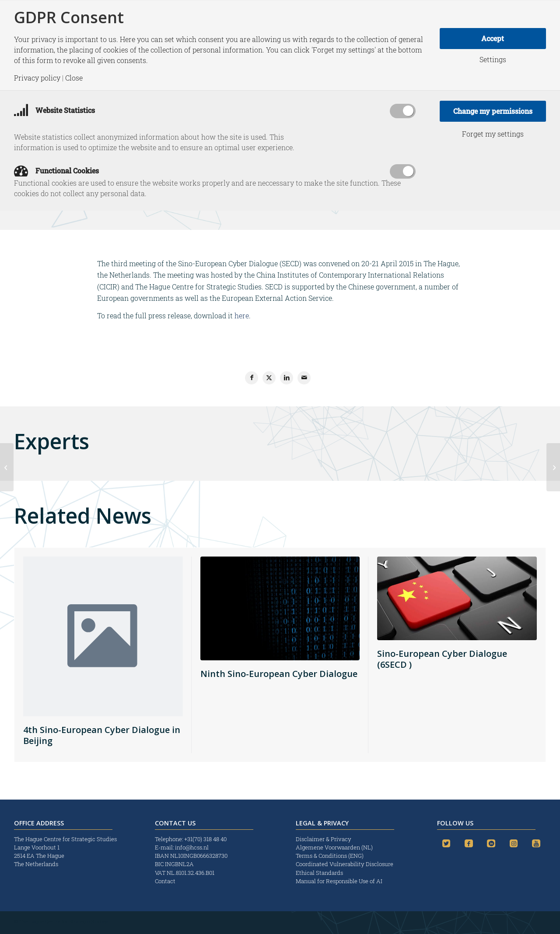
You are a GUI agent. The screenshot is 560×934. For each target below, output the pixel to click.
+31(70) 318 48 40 (205, 839)
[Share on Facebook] (252, 378)
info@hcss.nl (192, 847)
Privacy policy (37, 78)
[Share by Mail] (304, 378)
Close (74, 78)
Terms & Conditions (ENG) (330, 856)
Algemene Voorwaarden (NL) (335, 847)
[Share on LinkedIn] (287, 378)
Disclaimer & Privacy (324, 839)
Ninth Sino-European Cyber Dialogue (279, 674)
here (242, 315)
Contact (165, 881)
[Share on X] (269, 378)
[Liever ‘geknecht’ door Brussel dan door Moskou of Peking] (7, 467)
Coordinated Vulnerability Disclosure (345, 864)
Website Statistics (54, 110)
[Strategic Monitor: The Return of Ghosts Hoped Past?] (553, 467)
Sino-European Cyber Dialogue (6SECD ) (442, 659)
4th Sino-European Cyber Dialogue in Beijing (102, 735)
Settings (493, 60)
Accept (493, 38)
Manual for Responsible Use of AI (339, 881)
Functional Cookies (56, 171)
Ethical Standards (319, 873)
